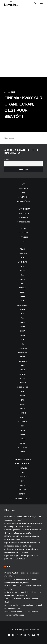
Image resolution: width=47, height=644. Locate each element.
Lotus (23, 370)
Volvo (23, 452)
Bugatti (23, 279)
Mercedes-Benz (23, 387)
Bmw (23, 275)
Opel (23, 400)
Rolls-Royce (23, 422)
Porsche (23, 413)
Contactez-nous (23, 197)
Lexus (23, 366)
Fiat (23, 314)
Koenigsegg (23, 348)
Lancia (23, 357)
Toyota (23, 443)
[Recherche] (34, 3)
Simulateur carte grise (23, 459)
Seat (23, 426)
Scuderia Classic (24, 222)
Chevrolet (23, 288)
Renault (23, 417)
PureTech (23, 494)
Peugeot (23, 409)
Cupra (23, 297)
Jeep (23, 340)
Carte (23, 184)
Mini (23, 391)
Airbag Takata (23, 490)
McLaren (23, 383)
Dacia (23, 301)
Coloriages (23, 468)
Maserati (23, 374)
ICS (24, 241)
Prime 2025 (23, 485)
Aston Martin (23, 262)
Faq (23, 193)
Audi (23, 266)
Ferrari (23, 309)
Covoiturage (23, 477)
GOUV (23, 481)
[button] (41, 3)
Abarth (23, 249)
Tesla (23, 439)
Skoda (23, 430)
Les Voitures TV (24, 209)
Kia (23, 344)
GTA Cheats (24, 233)
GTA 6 (24, 229)
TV (8, 566)
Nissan (23, 396)
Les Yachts (24, 218)
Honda (23, 322)
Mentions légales (23, 201)
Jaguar (23, 335)
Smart (23, 435)
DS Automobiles (23, 305)
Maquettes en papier (23, 464)
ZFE (23, 472)
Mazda (23, 379)
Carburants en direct (23, 498)
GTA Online (24, 237)
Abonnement (23, 188)
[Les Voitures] (12, 3)
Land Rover (23, 361)
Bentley (23, 271)
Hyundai (23, 327)
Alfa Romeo (23, 253)
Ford (23, 318)
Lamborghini (23, 353)
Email (7, 160)
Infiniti (23, 331)
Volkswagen (23, 448)
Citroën (23, 292)
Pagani (23, 404)
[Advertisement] (23, 29)
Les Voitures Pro (24, 213)
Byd (23, 284)
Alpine (23, 258)
